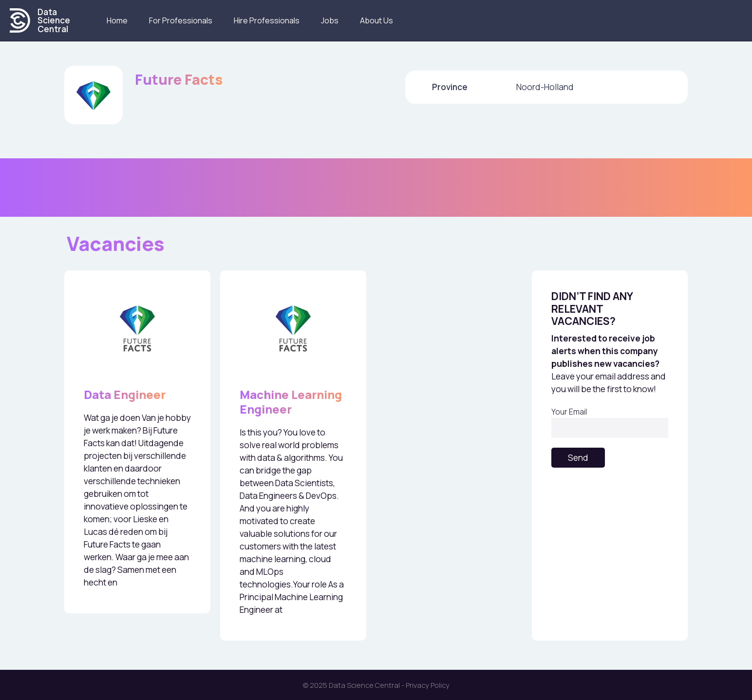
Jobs (330, 20)
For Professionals (181, 20)
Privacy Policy (428, 685)
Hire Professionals (267, 20)
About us (376, 20)
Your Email (610, 422)
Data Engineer (125, 394)
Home (117, 20)
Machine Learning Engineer (291, 402)
